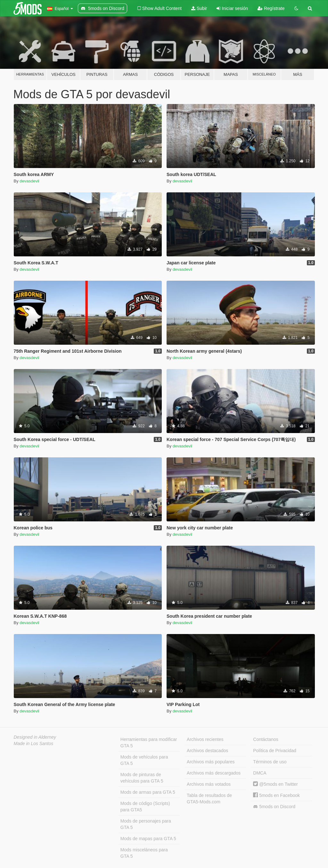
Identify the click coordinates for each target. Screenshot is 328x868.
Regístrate (271, 8)
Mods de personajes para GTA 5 (146, 824)
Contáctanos (266, 739)
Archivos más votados (209, 784)
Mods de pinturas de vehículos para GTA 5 (142, 778)
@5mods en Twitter (275, 784)
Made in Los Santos (34, 743)
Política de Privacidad (275, 751)
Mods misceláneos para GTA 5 (144, 853)
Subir (199, 8)
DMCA (260, 773)
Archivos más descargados (214, 773)
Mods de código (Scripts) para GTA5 (145, 807)
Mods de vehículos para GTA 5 (144, 760)
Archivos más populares (211, 762)
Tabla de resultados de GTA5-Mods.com (209, 799)
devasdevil (29, 181)
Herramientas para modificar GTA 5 (149, 743)
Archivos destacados (207, 751)
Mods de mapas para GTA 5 (148, 839)
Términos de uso (270, 762)
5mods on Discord (274, 807)
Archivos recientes (205, 739)
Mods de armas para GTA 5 (148, 792)
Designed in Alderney (35, 737)
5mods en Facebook (276, 795)
